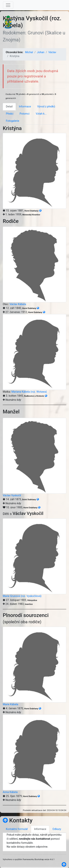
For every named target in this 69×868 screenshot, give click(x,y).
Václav (52, 52)
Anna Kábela (10, 792)
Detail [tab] (9, 107)
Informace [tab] (25, 107)
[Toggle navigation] (8, 5)
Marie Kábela (10, 704)
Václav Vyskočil (12, 496)
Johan (41, 52)
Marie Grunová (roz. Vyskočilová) (22, 596)
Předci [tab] (10, 114)
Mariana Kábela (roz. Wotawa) (29, 392)
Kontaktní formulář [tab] (17, 829)
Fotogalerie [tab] (13, 121)
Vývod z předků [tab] (46, 107)
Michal (29, 52)
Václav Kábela (18, 304)
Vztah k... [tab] (41, 114)
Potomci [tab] (25, 114)
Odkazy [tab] (57, 829)
